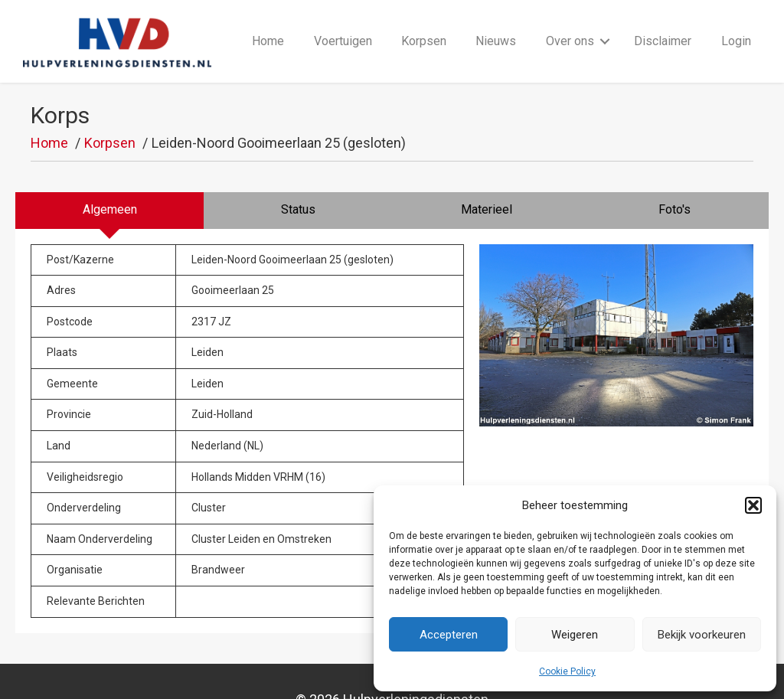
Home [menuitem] (268, 24)
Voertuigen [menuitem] (343, 24)
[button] (753, 505)
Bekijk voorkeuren (702, 635)
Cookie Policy (567, 671)
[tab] (109, 177)
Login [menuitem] (736, 24)
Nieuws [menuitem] (496, 24)
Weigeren (575, 635)
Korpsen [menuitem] (424, 24)
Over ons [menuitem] (570, 24)
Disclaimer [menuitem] (663, 24)
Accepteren (449, 635)
